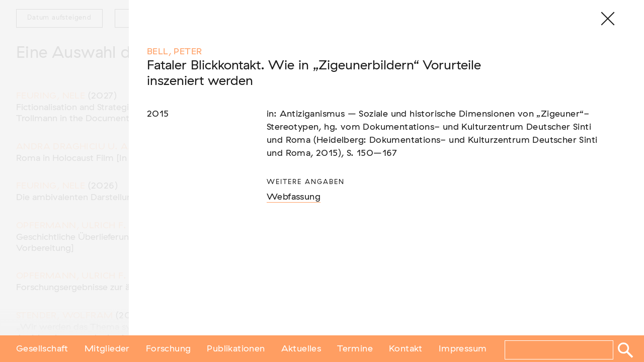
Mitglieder (107, 348)
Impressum (463, 348)
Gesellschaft (42, 348)
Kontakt (406, 348)
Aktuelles (301, 348)
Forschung (169, 348)
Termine (355, 348)
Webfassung (294, 197)
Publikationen (236, 348)
